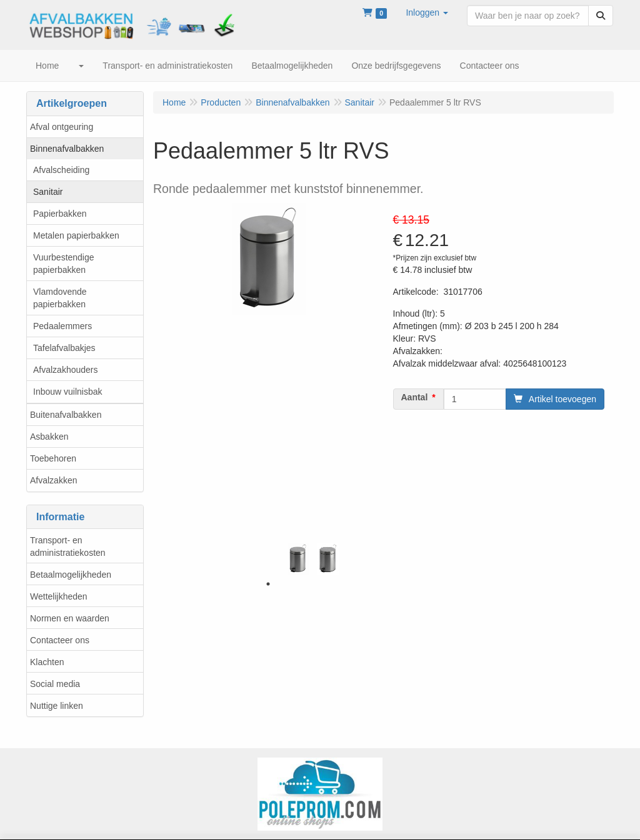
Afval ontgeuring (62, 127)
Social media (55, 684)
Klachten (47, 662)
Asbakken (49, 437)
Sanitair (48, 192)
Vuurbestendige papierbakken (64, 264)
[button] (427, 12)
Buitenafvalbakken (66, 415)
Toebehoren (53, 458)
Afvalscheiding (61, 170)
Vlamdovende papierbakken (60, 298)
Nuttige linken (57, 706)
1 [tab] (268, 584)
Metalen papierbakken (76, 235)
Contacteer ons (60, 640)
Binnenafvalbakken (67, 149)
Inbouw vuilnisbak (68, 392)
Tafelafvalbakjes (64, 348)
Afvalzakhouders (66, 370)
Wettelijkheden (59, 596)
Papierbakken (60, 214)
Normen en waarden (70, 618)
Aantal (415, 397)
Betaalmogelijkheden (71, 575)
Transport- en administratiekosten (68, 546)
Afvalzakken (53, 480)
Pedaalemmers (62, 326)
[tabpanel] (298, 559)
